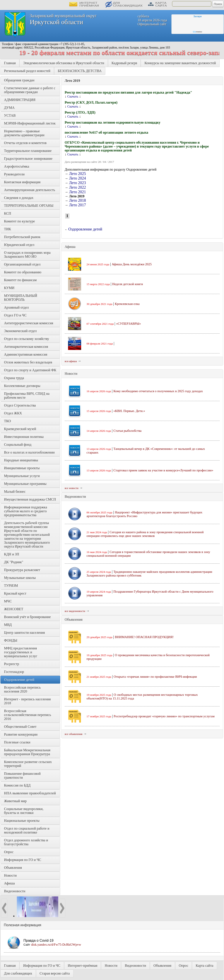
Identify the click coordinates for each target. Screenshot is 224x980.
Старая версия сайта (55, 973)
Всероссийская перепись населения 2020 (23, 689)
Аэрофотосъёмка (17, 166)
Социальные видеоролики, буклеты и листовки (24, 811)
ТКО (8, 421)
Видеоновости (15, 891)
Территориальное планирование (28, 151)
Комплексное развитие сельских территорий (28, 764)
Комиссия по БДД (17, 785)
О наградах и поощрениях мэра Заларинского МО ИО (28, 255)
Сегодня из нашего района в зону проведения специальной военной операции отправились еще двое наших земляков (145, 534)
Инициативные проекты (22, 468)
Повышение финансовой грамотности (23, 776)
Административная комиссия (26, 354)
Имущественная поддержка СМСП (30, 499)
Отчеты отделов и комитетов (25, 143)
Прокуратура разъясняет (22, 570)
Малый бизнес (15, 492)
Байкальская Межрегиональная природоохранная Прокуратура (28, 752)
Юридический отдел (19, 245)
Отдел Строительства (20, 405)
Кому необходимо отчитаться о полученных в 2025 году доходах (158, 391)
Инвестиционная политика (24, 437)
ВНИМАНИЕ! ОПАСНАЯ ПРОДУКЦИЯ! (144, 637)
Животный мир (15, 801)
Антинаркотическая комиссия (26, 347)
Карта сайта (204, 966)
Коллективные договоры (22, 386)
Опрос (9, 852)
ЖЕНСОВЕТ (14, 609)
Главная (10, 63)
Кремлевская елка (127, 304)
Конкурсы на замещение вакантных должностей (180, 63)
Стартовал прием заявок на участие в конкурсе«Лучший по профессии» (163, 470)
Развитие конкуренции (21, 734)
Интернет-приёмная (83, 966)
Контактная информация (22, 182)
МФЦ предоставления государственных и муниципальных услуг (21, 652)
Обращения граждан (19, 80)
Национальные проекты (22, 821)
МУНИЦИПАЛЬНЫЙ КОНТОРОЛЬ (21, 298)
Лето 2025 (78, 174)
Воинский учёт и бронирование (27, 617)
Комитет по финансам (21, 280)
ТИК (8, 229)
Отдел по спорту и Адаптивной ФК (30, 370)
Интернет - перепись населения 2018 (28, 701)
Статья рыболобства (127, 431)
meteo (197, 32)
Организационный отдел (22, 264)
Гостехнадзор (14, 672)
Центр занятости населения (25, 633)
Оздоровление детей (19, 680)
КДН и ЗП (12, 554)
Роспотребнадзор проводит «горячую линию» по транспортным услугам (164, 716)
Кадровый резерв (124, 63)
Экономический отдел (21, 331)
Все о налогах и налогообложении (29, 452)
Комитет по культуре (20, 221)
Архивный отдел (16, 307)
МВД (8, 625)
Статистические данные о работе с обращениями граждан (30, 90)
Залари (198, 16)
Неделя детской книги (127, 284)
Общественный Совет (20, 727)
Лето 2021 (78, 192)
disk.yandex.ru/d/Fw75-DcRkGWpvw (56, 945)
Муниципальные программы (25, 484)
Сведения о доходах (19, 198)
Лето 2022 (78, 187)
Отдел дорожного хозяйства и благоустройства (27, 842)
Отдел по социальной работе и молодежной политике (27, 830)
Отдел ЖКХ (13, 413)
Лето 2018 (78, 200)
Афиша (9, 883)
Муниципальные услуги (22, 476)
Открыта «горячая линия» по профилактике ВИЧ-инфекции (155, 677)
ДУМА (10, 108)
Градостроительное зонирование (28, 159)
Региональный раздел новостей (27, 71)
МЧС (8, 601)
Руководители (14, 174)
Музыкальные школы (20, 578)
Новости (10, 875)
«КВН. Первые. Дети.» (129, 411)
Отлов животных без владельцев (28, 362)
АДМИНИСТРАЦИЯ (20, 100)
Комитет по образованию (23, 272)
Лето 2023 (78, 183)
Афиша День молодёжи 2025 (132, 264)
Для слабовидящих (18, 973)
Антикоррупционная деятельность (30, 190)
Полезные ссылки (17, 742)
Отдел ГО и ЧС (15, 315)
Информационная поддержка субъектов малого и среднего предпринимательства (26, 511)
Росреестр (12, 664)
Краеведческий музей (20, 429)
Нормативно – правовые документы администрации (24, 133)
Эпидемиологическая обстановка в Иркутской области (64, 63)
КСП (8, 213)
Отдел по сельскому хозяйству (27, 339)
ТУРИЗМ (11, 586)
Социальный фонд (18, 445)
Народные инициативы (21, 460)
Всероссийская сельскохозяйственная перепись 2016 (28, 715)
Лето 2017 (78, 205)
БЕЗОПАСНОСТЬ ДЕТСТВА (80, 71)
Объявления (13, 868)
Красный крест (15, 593)
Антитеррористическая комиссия (29, 323)
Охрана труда (14, 378)
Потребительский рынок (22, 237)
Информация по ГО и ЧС (23, 860)
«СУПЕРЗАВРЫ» (128, 324)
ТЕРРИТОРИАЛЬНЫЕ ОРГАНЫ (29, 206)
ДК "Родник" (14, 562)
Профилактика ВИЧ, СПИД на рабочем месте (27, 396)
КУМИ (9, 288)
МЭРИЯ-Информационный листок (30, 123)
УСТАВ (10, 115)
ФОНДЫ (11, 640)
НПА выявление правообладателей (30, 793)
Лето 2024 (78, 178)
